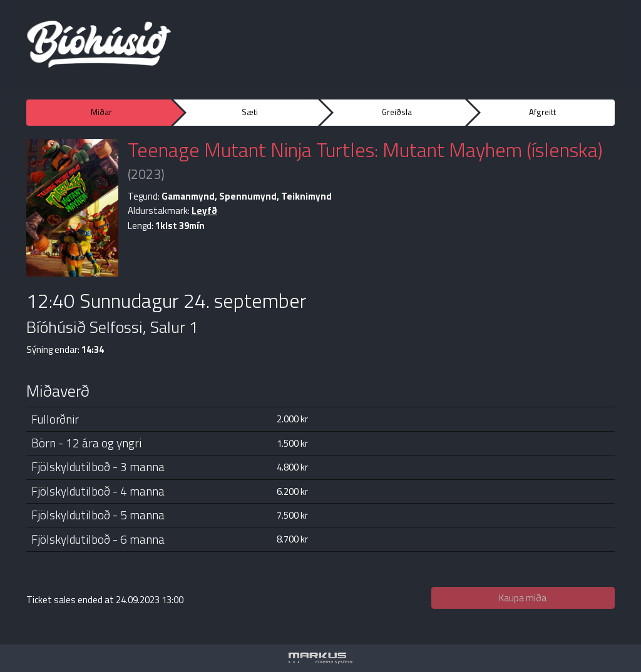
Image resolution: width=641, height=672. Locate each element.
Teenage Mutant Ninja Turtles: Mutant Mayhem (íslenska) (365, 150)
